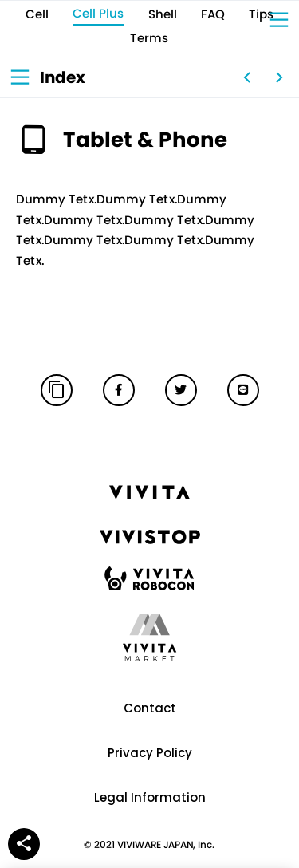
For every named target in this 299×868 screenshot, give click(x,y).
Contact (150, 708)
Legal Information (150, 797)
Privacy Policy (150, 753)
